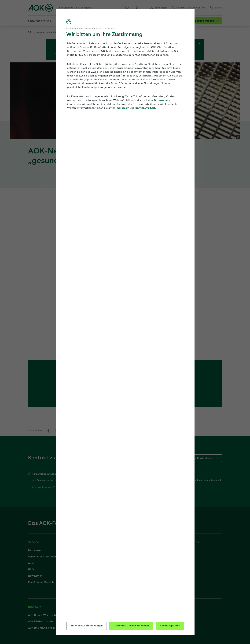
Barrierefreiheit (145, 108)
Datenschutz (162, 100)
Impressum (122, 108)
